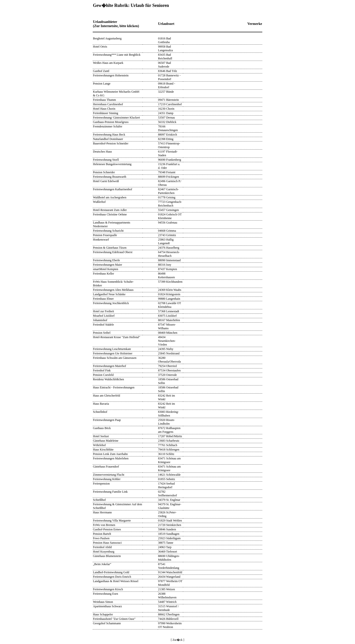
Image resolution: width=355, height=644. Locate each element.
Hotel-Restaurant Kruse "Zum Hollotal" (116, 337)
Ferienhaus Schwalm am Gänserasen (115, 358)
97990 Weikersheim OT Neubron (170, 625)
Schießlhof (99, 500)
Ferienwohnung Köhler (107, 479)
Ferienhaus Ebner (103, 299)
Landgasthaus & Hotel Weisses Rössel (116, 581)
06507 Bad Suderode (164, 65)
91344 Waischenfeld (170, 572)
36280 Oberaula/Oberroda (169, 360)
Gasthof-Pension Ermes (107, 529)
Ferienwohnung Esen (106, 594)
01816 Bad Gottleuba (164, 40)
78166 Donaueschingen (168, 128)
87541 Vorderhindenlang (169, 566)
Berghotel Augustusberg (107, 38)
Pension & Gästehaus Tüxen (110, 248)
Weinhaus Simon (103, 602)
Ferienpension (101, 484)
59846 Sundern (167, 529)
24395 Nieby (166, 349)
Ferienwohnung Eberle (106, 260)
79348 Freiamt (167, 172)
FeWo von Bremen (104, 525)
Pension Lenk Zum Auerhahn (110, 454)
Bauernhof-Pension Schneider (111, 143)
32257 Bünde (166, 92)
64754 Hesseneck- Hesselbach (169, 254)
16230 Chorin (166, 109)
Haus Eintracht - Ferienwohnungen (114, 387)
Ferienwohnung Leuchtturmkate (112, 349)
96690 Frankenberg (169, 160)
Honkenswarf (101, 240)
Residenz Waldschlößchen (108, 379)
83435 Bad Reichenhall (165, 57)
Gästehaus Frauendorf (106, 467)
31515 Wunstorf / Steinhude (168, 608)
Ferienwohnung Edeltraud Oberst (113, 252)
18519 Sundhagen (169, 534)
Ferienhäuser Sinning (106, 113)
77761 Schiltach (168, 445)
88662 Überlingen (169, 614)
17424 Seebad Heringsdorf (166, 485)
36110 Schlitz (166, 454)
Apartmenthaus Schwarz (107, 606)
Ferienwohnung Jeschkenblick (111, 303)
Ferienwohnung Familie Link (110, 492)
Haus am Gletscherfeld (106, 396)
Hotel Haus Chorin (104, 109)
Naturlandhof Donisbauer (108, 139)
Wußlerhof (99, 202)
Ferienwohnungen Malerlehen (111, 458)
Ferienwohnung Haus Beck (109, 135)
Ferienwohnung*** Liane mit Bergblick (117, 55)
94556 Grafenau (168, 223)
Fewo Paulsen (101, 538)
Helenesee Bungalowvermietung (112, 164)
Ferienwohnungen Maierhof (109, 366)
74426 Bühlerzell (168, 619)
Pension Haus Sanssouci (107, 543)
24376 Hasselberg (169, 248)
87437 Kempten (168, 269)
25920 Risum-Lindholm (166, 422)
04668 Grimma (167, 231)
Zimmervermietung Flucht (109, 475)
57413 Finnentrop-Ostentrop (169, 145)
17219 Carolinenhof (170, 104)
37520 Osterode (167, 375)
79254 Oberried (167, 366)
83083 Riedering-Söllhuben (168, 414)
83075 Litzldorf (167, 316)
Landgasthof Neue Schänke (109, 294)
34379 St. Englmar (169, 500)
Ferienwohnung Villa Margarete (112, 521)
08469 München (168, 333)
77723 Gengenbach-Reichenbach (170, 204)
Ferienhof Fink (102, 370)
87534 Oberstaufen (169, 370)
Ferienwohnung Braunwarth (110, 177)
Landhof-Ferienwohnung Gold (111, 572)
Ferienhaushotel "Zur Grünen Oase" (114, 619)
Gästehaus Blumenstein (107, 556)
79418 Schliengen (169, 450)
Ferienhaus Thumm (104, 100)
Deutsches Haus (102, 152)
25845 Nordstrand (169, 353)
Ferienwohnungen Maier (107, 265)
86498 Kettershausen (166, 275)
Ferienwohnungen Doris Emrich (112, 577)
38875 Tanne (166, 543)
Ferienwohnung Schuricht (108, 231)
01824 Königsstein (169, 294)
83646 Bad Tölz (168, 71)
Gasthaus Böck (102, 428)
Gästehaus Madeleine (106, 441)
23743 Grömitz (167, 235)
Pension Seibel (102, 333)
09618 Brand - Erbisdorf (167, 85)
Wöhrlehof (99, 445)
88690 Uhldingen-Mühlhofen (169, 558)
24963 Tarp (165, 547)
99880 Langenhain (169, 299)
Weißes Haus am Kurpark (108, 63)
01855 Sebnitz (167, 479)
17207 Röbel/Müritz (170, 436)
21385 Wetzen (166, 589)
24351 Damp (166, 113)
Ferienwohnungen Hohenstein (111, 75)
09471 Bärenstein (168, 100)
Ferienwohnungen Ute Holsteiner (113, 353)
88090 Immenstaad (169, 260)
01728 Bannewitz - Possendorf (169, 77)
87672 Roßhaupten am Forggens (169, 430)
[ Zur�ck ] (178, 640)
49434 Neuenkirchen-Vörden (167, 341)
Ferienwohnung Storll (106, 160)
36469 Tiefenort (168, 552)
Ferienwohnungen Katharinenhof (113, 189)
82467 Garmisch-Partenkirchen (168, 191)
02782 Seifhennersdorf (168, 494)
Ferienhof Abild (102, 547)
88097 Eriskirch (168, 135)
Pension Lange (102, 84)
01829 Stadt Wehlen (170, 521)
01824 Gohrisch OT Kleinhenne (170, 216)
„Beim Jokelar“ (102, 564)
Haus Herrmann (102, 512)
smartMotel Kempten (106, 269)
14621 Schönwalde (169, 475)
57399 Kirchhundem (170, 282)
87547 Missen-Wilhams (167, 326)
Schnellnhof (100, 412)
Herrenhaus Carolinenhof (108, 104)
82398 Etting (166, 139)
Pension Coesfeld (103, 375)
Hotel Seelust (101, 436)
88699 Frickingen (169, 177)
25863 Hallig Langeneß (166, 241)
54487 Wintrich (167, 602)
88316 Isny (165, 265)
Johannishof (100, 320)
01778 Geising (167, 197)
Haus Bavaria (101, 404)
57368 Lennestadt (169, 311)
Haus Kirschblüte (103, 450)
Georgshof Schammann (107, 623)
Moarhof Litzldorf (104, 316)
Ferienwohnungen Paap (107, 420)
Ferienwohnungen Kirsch (108, 589)
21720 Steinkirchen (170, 525)
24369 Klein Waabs (170, 290)
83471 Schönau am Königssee (169, 460)
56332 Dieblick (167, 122)
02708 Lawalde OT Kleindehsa (169, 305)
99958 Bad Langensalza (165, 48)
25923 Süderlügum (169, 538)
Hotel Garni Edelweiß (106, 181)
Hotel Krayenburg (104, 552)
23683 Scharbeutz (169, 441)
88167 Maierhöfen (169, 320)
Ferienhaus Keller (104, 274)
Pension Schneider (104, 172)
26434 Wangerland (169, 577)
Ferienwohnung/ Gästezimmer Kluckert (116, 118)
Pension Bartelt (102, 534)
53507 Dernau (166, 118)
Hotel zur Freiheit (103, 311)
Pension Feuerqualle (105, 235)
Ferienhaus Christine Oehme (110, 214)
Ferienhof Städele (103, 325)
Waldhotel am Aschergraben (110, 197)
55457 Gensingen (168, 210)
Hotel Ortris (100, 47)
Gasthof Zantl (101, 71)
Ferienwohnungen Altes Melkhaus (113, 290)
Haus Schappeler (103, 614)
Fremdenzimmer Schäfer (108, 126)
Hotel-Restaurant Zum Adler (110, 210)
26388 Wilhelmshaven (167, 596)
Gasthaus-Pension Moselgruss (111, 122)
